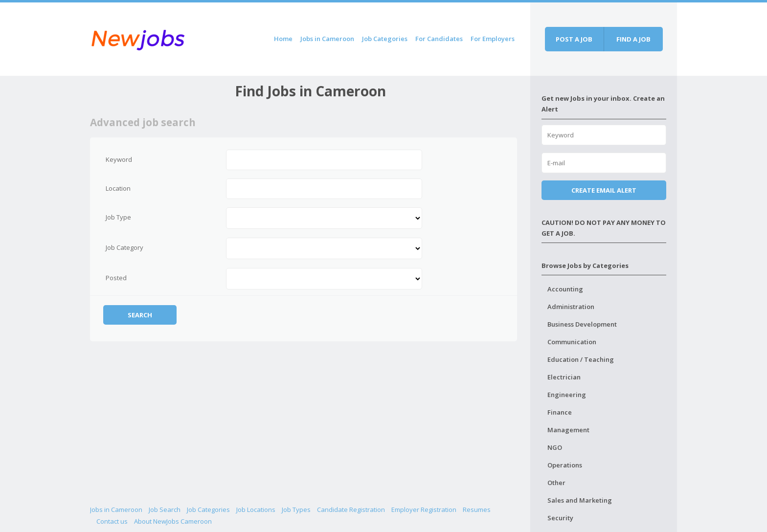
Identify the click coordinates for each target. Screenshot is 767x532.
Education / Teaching (581, 359)
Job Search (165, 510)
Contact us (112, 521)
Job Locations (256, 510)
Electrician (564, 377)
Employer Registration (424, 510)
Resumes (477, 510)
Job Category (124, 247)
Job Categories (385, 39)
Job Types (296, 510)
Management (568, 430)
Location (118, 188)
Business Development (582, 324)
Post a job (574, 39)
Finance (560, 412)
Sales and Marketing (580, 500)
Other (556, 483)
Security (560, 518)
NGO (555, 447)
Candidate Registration (351, 510)
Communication (572, 342)
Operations (565, 465)
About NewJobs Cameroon (173, 521)
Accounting (565, 289)
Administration (571, 307)
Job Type (118, 217)
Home (283, 39)
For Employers (493, 39)
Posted (116, 278)
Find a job (633, 39)
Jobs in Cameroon (327, 39)
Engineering (567, 395)
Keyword (119, 159)
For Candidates (439, 39)
